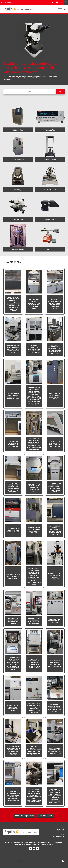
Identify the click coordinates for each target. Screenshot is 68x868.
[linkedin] (57, 2)
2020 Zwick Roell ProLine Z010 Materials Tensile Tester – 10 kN (34, 621)
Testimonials (42, 843)
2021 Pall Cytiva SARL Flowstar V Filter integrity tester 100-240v (55, 444)
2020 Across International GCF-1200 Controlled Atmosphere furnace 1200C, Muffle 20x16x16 (13, 796)
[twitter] (61, 2)
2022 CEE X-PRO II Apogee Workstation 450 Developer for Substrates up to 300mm (34, 304)
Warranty (28, 845)
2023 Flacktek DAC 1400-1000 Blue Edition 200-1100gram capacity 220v (34, 488)
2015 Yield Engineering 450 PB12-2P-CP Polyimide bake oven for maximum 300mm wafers (34, 663)
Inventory (8, 843)
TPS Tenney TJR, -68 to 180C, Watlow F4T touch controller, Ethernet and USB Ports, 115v (34, 708)
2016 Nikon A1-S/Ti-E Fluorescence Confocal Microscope (55, 576)
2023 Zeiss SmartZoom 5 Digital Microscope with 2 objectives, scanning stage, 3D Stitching (34, 751)
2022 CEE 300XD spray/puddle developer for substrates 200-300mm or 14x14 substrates (13, 488)
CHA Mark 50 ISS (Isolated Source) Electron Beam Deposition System (55, 663)
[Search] (30, 92)
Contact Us (19, 845)
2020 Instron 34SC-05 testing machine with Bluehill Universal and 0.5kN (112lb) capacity (13, 751)
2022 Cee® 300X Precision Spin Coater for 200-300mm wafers (13, 444)
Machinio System (8, 861)
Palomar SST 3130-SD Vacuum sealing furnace (55, 621)
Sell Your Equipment (29, 843)
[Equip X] (21, 832)
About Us (17, 843)
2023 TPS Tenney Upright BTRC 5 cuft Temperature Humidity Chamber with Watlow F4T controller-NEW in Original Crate (34, 444)
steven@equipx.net (59, 837)
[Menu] (60, 9)
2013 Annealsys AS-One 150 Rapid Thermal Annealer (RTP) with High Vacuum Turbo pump (55, 488)
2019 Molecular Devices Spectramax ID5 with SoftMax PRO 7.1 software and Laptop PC (55, 530)
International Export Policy (43, 845)
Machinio (21, 861)
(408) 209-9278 (8, 2)
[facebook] (53, 2)
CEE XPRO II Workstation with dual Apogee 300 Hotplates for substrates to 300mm (55, 304)
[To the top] (63, 861)
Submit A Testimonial (56, 843)
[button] (25, 816)
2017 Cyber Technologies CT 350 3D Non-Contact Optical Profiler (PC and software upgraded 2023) (55, 349)
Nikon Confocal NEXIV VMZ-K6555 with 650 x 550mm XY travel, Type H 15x (55, 751)
